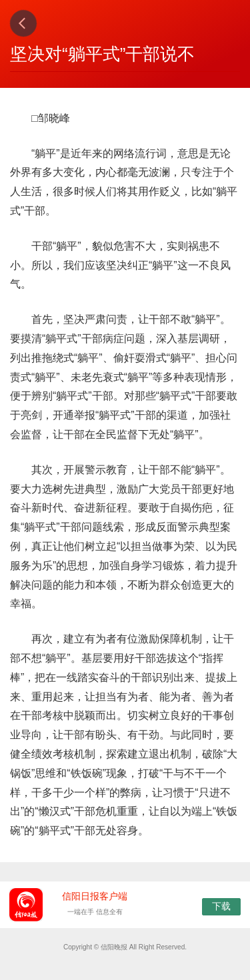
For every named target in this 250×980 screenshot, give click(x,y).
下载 (221, 906)
